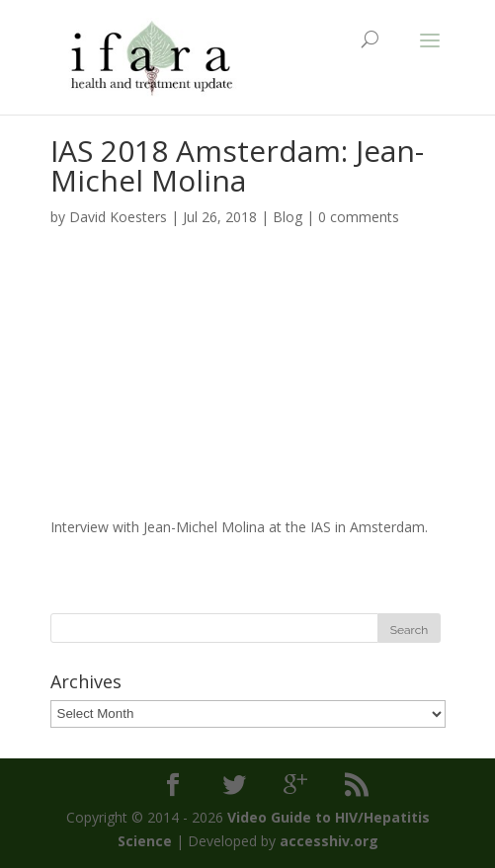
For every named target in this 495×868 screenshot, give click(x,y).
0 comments (359, 217)
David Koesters (118, 217)
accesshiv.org (329, 841)
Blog (288, 217)
